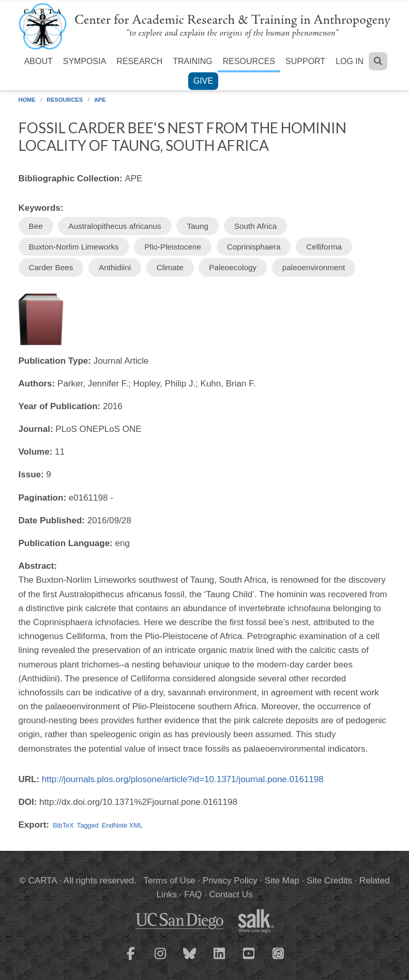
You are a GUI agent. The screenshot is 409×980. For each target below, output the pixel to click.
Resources (249, 61)
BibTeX (63, 825)
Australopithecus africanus (115, 226)
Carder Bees (51, 267)
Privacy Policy (230, 881)
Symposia (85, 61)
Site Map (282, 881)
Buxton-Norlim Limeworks (74, 247)
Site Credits (329, 881)
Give (203, 81)
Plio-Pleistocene (173, 247)
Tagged (88, 825)
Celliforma (324, 247)
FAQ (193, 895)
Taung (198, 226)
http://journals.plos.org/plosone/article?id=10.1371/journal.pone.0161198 (183, 779)
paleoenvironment (314, 267)
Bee (36, 226)
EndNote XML (122, 825)
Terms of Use (170, 881)
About (39, 61)
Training (192, 61)
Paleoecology (233, 267)
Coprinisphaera (254, 247)
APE (100, 100)
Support (305, 61)
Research (139, 61)
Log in (350, 61)
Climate (170, 267)
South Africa (255, 226)
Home (27, 100)
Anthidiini (115, 267)
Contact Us (231, 895)
